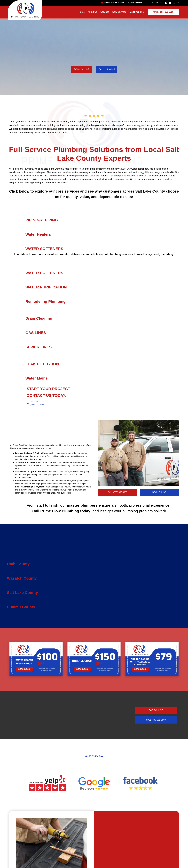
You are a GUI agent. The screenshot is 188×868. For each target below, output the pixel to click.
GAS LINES (36, 333)
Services (105, 12)
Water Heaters (38, 234)
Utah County (18, 564)
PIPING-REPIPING (42, 220)
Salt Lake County (22, 593)
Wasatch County (22, 578)
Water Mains (37, 378)
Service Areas (119, 12)
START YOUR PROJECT (48, 389)
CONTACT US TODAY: (46, 395)
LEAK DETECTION (42, 364)
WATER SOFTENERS (44, 249)
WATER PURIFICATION (46, 287)
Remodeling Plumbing (46, 301)
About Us (92, 12)
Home (82, 12)
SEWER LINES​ (39, 347)
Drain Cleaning (39, 318)
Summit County (21, 607)
